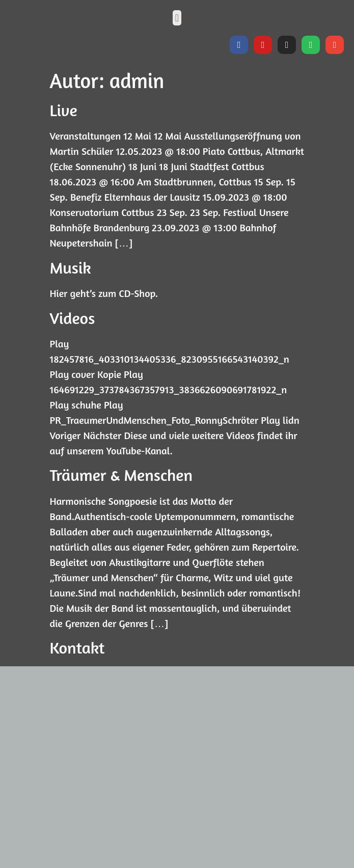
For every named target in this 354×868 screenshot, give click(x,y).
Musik (71, 268)
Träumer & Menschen (121, 475)
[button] (177, 18)
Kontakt (77, 648)
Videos (73, 318)
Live (64, 110)
